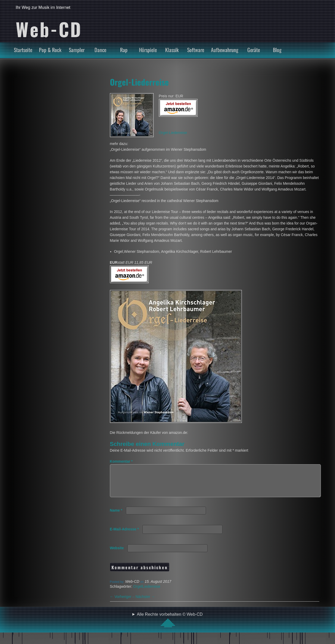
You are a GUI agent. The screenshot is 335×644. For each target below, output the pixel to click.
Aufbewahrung (225, 50)
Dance (100, 50)
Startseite (23, 50)
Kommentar (121, 461)
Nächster (145, 603)
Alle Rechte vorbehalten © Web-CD (170, 626)
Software (196, 50)
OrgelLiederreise (147, 593)
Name (116, 517)
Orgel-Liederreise (139, 82)
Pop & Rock (50, 50)
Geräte (254, 50)
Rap (124, 50)
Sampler (77, 50)
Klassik (172, 50)
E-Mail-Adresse (124, 535)
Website (117, 554)
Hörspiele (148, 50)
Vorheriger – (123, 603)
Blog (277, 50)
